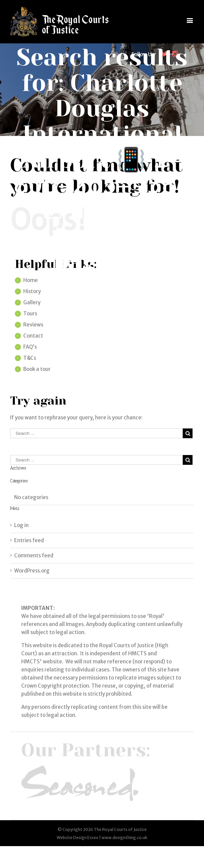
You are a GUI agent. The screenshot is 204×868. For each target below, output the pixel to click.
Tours (30, 314)
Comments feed (34, 555)
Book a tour (37, 369)
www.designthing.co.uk (124, 838)
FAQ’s (30, 347)
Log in (21, 525)
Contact (33, 336)
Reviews (33, 325)
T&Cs (30, 358)
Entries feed (29, 540)
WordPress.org (32, 571)
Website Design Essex (78, 838)
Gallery (32, 302)
